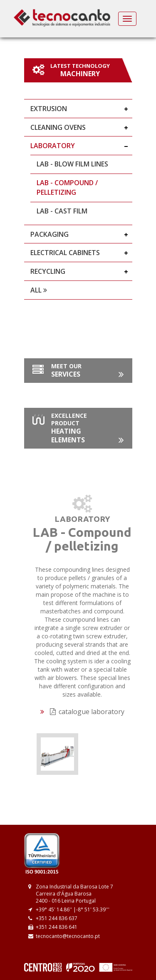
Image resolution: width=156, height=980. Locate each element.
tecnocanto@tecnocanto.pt (68, 936)
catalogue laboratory (87, 712)
